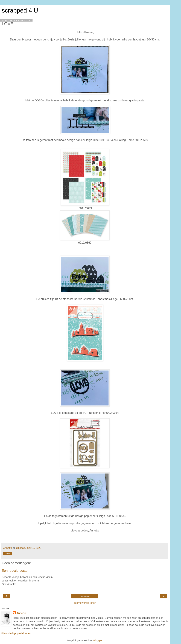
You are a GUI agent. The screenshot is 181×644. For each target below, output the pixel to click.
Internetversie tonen (85, 603)
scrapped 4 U (20, 10)
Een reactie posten (16, 571)
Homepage (85, 596)
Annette (21, 613)
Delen (8, 554)
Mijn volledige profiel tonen (16, 633)
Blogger (98, 640)
